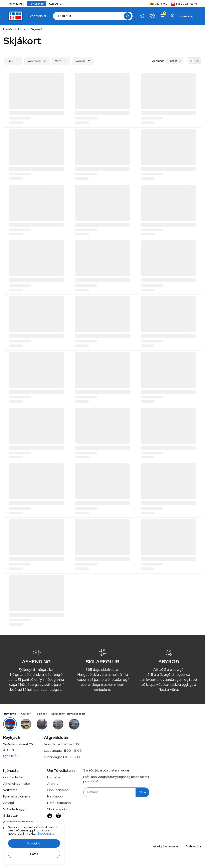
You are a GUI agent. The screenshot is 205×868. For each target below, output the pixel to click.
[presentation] (38, 16)
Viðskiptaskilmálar (166, 846)
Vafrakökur (194, 846)
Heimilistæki (16, 4)
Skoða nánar (47, 834)
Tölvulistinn (37, 4)
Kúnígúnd (55, 4)
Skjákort (37, 29)
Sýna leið (11, 756)
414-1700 (10, 750)
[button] (34, 843)
